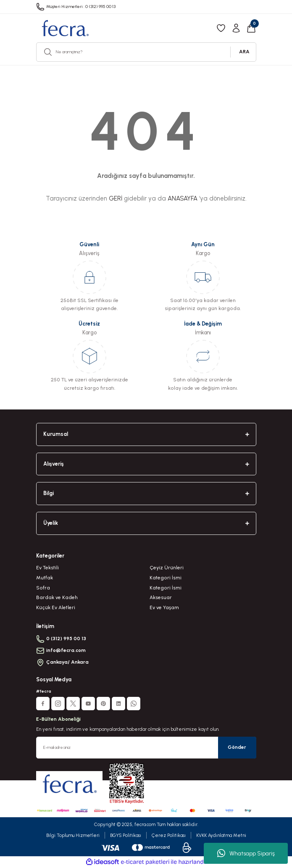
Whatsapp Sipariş (246, 853)
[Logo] (65, 28)
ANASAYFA (183, 198)
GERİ (116, 198)
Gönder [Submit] (237, 747)
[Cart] (251, 28)
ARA (244, 52)
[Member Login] (236, 28)
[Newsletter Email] (146, 748)
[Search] (146, 52)
